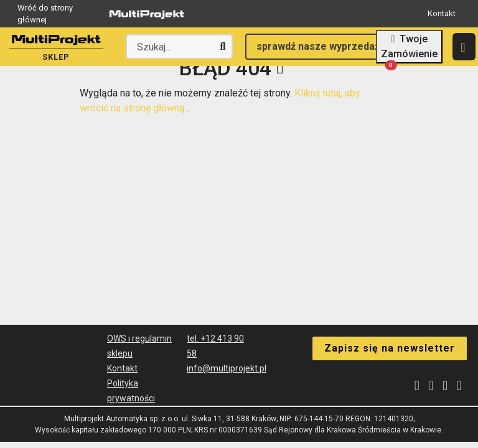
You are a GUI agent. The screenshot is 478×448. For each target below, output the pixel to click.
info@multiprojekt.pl (227, 368)
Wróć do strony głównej (104, 14)
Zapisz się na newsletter (390, 348)
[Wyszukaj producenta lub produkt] (180, 47)
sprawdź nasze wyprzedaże (321, 46)
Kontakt (442, 13)
